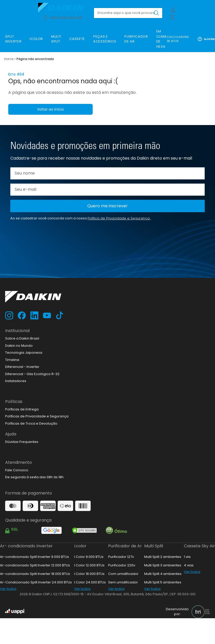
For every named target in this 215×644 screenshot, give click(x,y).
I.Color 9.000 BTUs (89, 557)
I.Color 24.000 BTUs (90, 582)
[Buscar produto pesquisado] (156, 13)
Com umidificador (123, 574)
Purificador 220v (122, 565)
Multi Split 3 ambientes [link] (163, 565)
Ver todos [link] (8, 589)
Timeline (12, 360)
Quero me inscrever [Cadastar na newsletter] (107, 206)
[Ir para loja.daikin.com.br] (63, 8)
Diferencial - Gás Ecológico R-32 (32, 374)
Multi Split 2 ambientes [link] (163, 557)
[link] (13, 39)
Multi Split (154, 546)
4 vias (189, 565)
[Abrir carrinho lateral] (172, 17)
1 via (187, 557)
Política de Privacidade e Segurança (119, 218)
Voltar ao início (50, 109)
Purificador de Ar (125, 546)
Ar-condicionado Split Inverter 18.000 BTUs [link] (35, 574)
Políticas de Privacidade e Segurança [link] (37, 416)
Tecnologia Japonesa (24, 353)
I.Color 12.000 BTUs (89, 565)
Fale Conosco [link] (17, 470)
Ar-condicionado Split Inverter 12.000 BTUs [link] (35, 565)
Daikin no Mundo (19, 346)
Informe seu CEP (63, 18)
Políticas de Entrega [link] (22, 409)
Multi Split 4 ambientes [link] (163, 574)
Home (9, 59)
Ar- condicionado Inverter (26, 546)
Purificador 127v (121, 557)
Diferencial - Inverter (22, 367)
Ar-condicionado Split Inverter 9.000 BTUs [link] (35, 557)
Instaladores (16, 381)
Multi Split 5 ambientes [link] (163, 582)
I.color (80, 546)
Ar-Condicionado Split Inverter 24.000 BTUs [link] (36, 582)
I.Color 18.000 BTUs (89, 574)
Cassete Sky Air (199, 546)
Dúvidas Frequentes (22, 442)
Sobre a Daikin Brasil (22, 338)
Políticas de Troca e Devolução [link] (31, 423)
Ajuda (206, 39)
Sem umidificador (123, 582)
